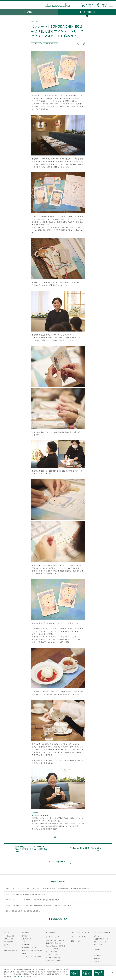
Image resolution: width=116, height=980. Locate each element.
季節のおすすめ (9, 942)
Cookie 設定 (99, 973)
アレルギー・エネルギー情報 (31, 957)
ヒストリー (97, 936)
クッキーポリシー (18, 976)
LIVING (6, 933)
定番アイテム (8, 945)
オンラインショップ (53, 937)
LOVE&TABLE (27, 939)
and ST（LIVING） (52, 955)
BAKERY (25, 936)
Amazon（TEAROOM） (54, 961)
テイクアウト (26, 945)
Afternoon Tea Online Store (56, 940)
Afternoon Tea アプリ (79, 937)
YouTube (97, 958)
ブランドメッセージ (100, 942)
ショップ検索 (50, 933)
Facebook (97, 950)
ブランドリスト (99, 945)
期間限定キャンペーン (29, 948)
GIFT (5, 948)
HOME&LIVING (9, 936)
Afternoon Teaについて (102, 933)
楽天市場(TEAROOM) (53, 958)
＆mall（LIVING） (52, 952)
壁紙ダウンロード (77, 941)
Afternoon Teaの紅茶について (32, 951)
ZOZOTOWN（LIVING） (54, 943)
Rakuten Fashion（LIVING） (56, 946)
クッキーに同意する (75, 973)
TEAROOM (26, 933)
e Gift (24, 954)
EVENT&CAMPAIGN (10, 951)
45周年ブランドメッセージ (102, 939)
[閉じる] (112, 973)
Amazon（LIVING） (53, 949)
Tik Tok (96, 961)
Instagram (97, 955)
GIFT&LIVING (8, 939)
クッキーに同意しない (87, 973)
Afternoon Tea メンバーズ (80, 933)
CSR (5, 954)
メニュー (25, 942)
